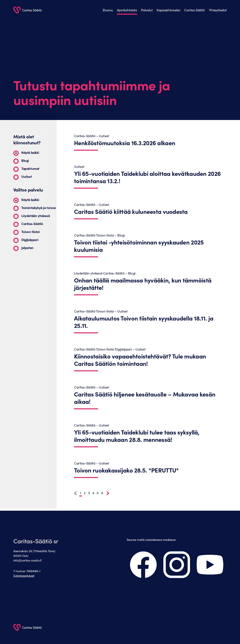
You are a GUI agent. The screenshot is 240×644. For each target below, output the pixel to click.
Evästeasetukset (24, 576)
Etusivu (108, 10)
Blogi (25, 160)
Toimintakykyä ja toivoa (39, 208)
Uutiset (26, 176)
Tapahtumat (30, 168)
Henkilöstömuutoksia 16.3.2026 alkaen (125, 143)
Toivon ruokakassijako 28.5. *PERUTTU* (126, 470)
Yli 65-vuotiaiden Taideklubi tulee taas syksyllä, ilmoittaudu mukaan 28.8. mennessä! (137, 436)
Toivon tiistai (30, 232)
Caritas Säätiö (194, 10)
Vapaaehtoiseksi (168, 10)
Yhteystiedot (218, 10)
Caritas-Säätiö (32, 224)
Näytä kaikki (30, 152)
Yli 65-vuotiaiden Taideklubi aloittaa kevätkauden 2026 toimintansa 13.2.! (147, 177)
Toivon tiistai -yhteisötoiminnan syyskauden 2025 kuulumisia (139, 246)
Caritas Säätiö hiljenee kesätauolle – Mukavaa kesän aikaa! (145, 398)
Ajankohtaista (127, 10)
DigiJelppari (30, 240)
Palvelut (147, 10)
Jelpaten (27, 248)
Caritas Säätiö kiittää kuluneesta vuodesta (131, 211)
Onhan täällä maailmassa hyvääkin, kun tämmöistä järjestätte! (143, 284)
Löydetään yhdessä (36, 216)
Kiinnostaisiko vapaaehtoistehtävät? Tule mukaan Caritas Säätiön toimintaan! (140, 360)
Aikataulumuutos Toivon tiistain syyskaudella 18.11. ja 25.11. (144, 322)
